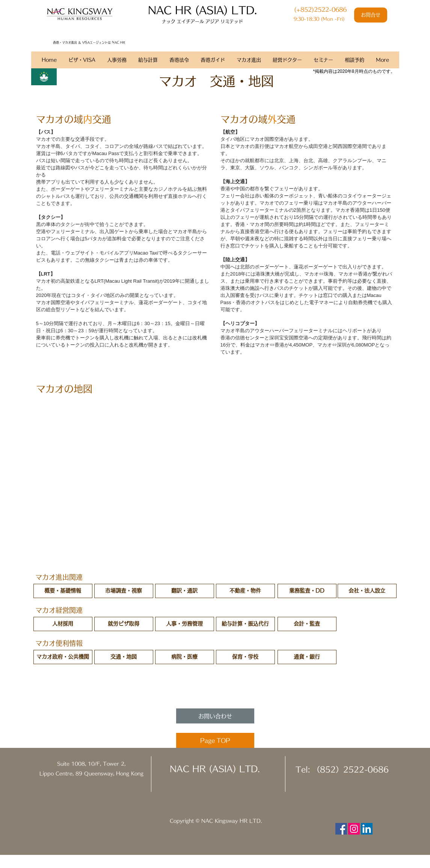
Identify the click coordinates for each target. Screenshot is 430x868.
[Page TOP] (215, 740)
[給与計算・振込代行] (245, 624)
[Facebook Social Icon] (341, 829)
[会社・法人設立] (367, 591)
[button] (245, 657)
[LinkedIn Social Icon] (367, 829)
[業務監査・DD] (307, 591)
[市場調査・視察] (124, 591)
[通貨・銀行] (307, 657)
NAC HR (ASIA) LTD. (215, 769)
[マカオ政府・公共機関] (63, 657)
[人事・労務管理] (185, 624)
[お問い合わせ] (215, 716)
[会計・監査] (307, 624)
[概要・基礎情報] (63, 591)
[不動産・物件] (245, 591)
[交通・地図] (124, 657)
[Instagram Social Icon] (354, 829)
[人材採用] (63, 624)
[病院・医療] (185, 657)
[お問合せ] (371, 15)
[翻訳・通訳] (185, 591)
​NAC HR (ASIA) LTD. (202, 10)
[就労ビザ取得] (124, 624)
